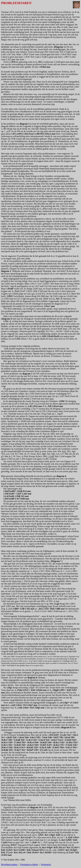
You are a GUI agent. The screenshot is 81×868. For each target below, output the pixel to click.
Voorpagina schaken (29, 864)
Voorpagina (46, 864)
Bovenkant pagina (9, 864)
